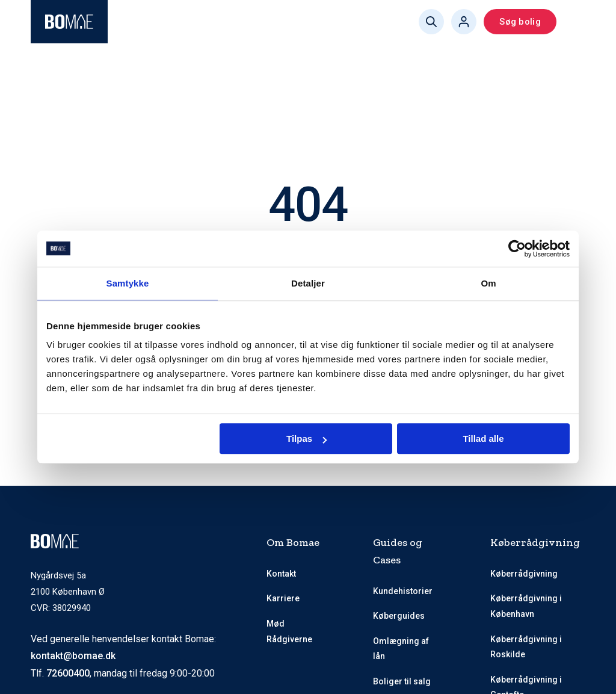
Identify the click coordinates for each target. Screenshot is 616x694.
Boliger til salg (402, 681)
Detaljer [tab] (308, 283)
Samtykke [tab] (128, 283)
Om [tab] (488, 283)
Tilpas (306, 438)
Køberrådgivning (524, 574)
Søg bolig (520, 22)
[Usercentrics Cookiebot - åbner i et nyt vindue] (517, 249)
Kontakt (281, 574)
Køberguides (399, 616)
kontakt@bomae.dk (73, 656)
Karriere (283, 598)
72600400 (68, 673)
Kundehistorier (403, 591)
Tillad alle (483, 438)
